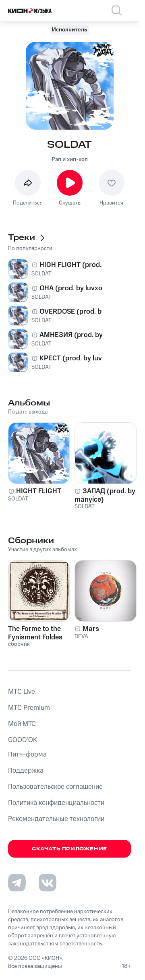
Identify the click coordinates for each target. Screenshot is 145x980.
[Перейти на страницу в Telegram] (17, 883)
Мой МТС (22, 724)
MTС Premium (29, 708)
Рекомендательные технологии (56, 819)
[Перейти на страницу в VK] (48, 883)
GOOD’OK (23, 740)
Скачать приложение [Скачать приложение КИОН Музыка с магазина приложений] (69, 849)
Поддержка (26, 771)
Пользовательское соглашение (55, 787)
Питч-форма (27, 755)
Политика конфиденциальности (56, 803)
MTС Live (22, 692)
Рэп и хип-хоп (70, 159)
